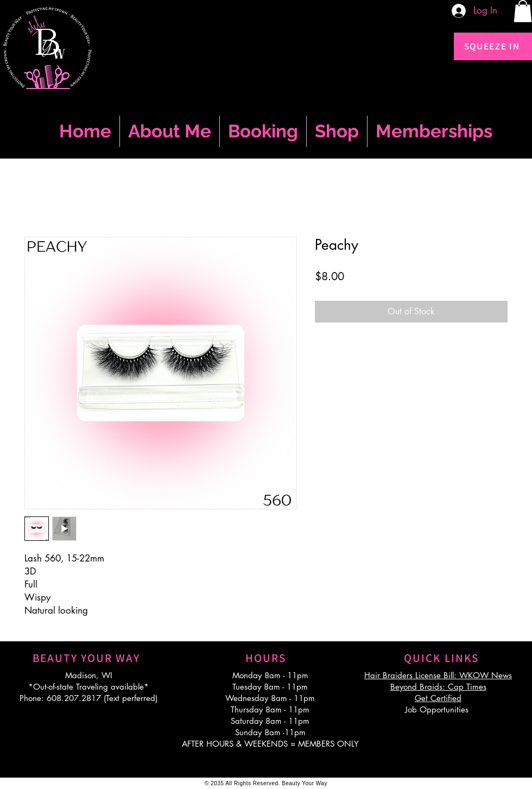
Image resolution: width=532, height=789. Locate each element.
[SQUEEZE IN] (493, 46)
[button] (523, 11)
